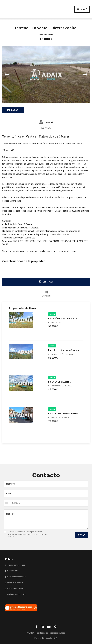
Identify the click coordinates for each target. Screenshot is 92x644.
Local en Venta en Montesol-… (64, 413)
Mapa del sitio (12, 571)
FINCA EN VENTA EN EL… (61, 382)
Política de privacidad (28, 534)
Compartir (47, 294)
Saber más (46, 282)
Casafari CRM (52, 638)
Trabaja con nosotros (15, 565)
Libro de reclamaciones (16, 577)
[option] (46, 75)
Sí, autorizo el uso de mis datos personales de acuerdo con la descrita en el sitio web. (27, 534)
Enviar (81, 535)
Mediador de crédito (14, 589)
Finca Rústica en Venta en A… (64, 318)
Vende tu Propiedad (14, 583)
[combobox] (46, 503)
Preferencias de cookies (16, 594)
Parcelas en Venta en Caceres (63, 350)
